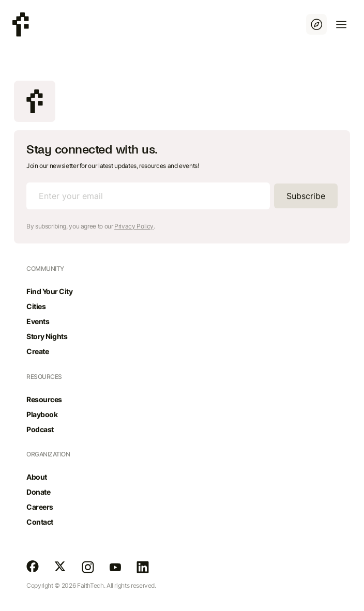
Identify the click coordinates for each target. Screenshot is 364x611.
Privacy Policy (134, 226)
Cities (36, 306)
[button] (341, 24)
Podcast (40, 429)
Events (38, 321)
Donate (38, 492)
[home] (21, 25)
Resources (44, 399)
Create (37, 351)
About (37, 477)
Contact (40, 522)
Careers (40, 507)
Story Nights (47, 336)
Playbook (42, 414)
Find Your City (49, 291)
